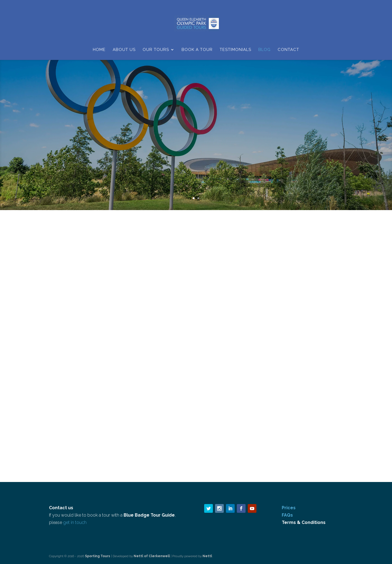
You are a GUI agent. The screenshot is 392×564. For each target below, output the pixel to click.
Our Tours (156, 50)
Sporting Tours (98, 556)
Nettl (207, 556)
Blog (264, 50)
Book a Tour (197, 50)
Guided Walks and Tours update (84, 329)
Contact (288, 50)
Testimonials (235, 50)
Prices (289, 508)
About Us (124, 50)
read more (65, 409)
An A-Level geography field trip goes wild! (196, 329)
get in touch (75, 522)
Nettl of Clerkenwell (152, 556)
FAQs (287, 515)
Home (99, 50)
